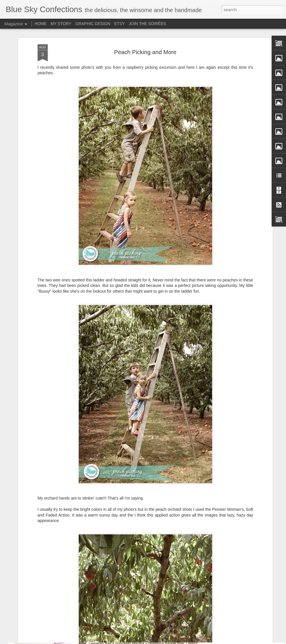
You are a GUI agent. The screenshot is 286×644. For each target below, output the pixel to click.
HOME (41, 24)
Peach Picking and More (145, 29)
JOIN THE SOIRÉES (147, 24)
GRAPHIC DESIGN (93, 24)
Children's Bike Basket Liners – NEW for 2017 (136, 638)
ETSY (119, 24)
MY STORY (61, 24)
